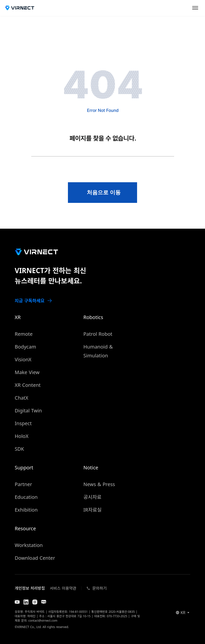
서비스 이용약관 (63, 588)
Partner (23, 484)
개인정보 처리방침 (30, 588)
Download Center (35, 558)
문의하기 (99, 588)
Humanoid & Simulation (98, 351)
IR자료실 (92, 510)
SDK (19, 449)
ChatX (21, 398)
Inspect (23, 423)
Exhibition (26, 510)
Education (26, 497)
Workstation (29, 545)
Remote (24, 334)
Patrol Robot (98, 334)
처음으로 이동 (104, 192)
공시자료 (92, 497)
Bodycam (25, 347)
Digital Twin (28, 411)
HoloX (22, 436)
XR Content (28, 385)
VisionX (23, 359)
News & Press (99, 484)
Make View (27, 372)
